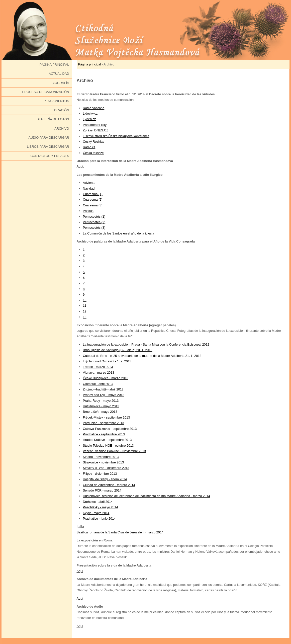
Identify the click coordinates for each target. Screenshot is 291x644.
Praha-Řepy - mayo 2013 (101, 401)
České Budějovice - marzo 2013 (106, 378)
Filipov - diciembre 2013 (100, 474)
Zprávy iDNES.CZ (96, 130)
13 (85, 317)
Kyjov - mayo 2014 (96, 513)
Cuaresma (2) (93, 199)
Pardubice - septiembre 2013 (104, 423)
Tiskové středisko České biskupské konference (116, 136)
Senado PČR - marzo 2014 (102, 490)
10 (85, 300)
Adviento (89, 183)
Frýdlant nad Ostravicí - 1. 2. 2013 (107, 361)
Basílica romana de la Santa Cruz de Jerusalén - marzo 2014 (120, 532)
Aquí (80, 571)
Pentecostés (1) (94, 217)
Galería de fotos (54, 119)
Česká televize (93, 153)
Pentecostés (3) (94, 228)
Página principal (54, 65)
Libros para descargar (48, 147)
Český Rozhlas (94, 142)
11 (85, 306)
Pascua (88, 211)
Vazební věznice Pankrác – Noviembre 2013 (115, 451)
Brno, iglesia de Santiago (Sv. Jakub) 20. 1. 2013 (118, 350)
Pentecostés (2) (94, 222)
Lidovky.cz (90, 113)
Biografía (60, 83)
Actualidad (59, 74)
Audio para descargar (49, 138)
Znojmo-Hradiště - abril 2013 (103, 389)
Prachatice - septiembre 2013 (104, 434)
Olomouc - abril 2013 (98, 384)
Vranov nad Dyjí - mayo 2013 (104, 395)
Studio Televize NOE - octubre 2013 (108, 446)
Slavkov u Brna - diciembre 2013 (106, 468)
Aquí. (80, 166)
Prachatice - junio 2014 (99, 518)
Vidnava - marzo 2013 (99, 373)
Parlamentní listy (95, 125)
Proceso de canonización (46, 92)
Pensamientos (56, 101)
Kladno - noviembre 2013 (101, 457)
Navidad (89, 188)
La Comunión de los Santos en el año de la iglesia (119, 233)
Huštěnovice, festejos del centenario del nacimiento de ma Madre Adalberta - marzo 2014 (147, 496)
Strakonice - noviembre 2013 (104, 462)
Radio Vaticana (94, 108)
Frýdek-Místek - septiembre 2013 (107, 417)
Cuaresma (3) (93, 205)
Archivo (62, 129)
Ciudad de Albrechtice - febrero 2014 (109, 485)
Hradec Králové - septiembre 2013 (107, 440)
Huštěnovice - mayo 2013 (101, 406)
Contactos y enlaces (50, 156)
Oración (62, 110)
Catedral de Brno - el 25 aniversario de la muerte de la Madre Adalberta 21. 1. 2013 (142, 356)
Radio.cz (89, 147)
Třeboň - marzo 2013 (98, 367)
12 (85, 311)
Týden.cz (89, 119)
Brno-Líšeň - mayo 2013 (100, 412)
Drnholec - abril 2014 (98, 502)
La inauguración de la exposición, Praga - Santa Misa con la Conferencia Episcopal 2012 (146, 344)
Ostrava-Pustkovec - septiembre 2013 (110, 429)
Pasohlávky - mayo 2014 (101, 507)
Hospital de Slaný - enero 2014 (105, 479)
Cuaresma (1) (93, 194)
